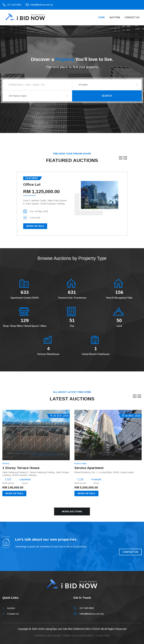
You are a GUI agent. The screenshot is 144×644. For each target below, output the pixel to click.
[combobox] (107, 85)
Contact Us (132, 17)
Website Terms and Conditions (78, 636)
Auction (115, 17)
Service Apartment (89, 468)
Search (107, 96)
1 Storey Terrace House (21, 468)
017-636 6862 (14, 5)
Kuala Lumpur (81, 463)
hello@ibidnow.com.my (42, 5)
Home (101, 17)
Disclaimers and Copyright (48, 636)
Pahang (6, 463)
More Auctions (72, 511)
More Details (35, 226)
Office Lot (32, 185)
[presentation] (121, 160)
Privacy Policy (103, 636)
